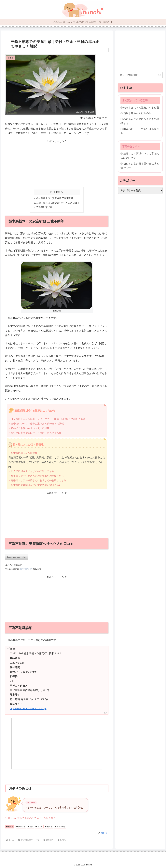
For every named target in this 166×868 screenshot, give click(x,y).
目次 (53, 192)
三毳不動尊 (60, 827)
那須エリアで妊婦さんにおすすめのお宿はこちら (39, 476)
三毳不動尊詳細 (44, 208)
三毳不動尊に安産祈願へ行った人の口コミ (58, 203)
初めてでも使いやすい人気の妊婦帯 (31, 428)
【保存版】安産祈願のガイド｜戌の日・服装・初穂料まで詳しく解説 (50, 419)
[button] (160, 75)
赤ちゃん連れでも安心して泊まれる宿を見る (33, 818)
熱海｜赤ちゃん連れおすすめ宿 (141, 108)
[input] (140, 75)
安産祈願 (21, 827)
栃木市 (49, 827)
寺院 (30, 827)
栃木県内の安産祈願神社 (25, 453)
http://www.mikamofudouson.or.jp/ (29, 709)
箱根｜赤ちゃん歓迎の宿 (137, 113)
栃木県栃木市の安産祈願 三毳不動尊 (55, 198)
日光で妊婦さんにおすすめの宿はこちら (34, 471)
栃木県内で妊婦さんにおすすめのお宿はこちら (38, 485)
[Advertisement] (57, 163)
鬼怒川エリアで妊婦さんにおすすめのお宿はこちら (40, 481)
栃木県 (10, 827)
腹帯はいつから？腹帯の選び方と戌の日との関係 (39, 424)
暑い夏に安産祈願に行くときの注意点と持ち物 (38, 433)
